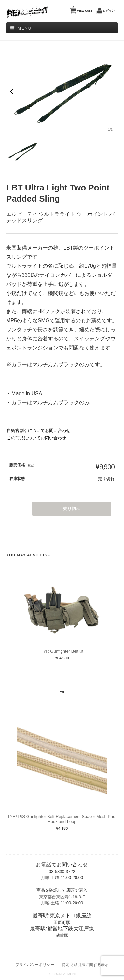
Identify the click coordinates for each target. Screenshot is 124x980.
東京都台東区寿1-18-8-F (62, 897)
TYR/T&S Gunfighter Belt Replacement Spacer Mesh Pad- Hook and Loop (62, 819)
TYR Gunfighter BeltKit (62, 651)
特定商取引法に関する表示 (85, 965)
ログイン (109, 11)
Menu (25, 28)
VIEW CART (82, 9)
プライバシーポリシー (35, 965)
